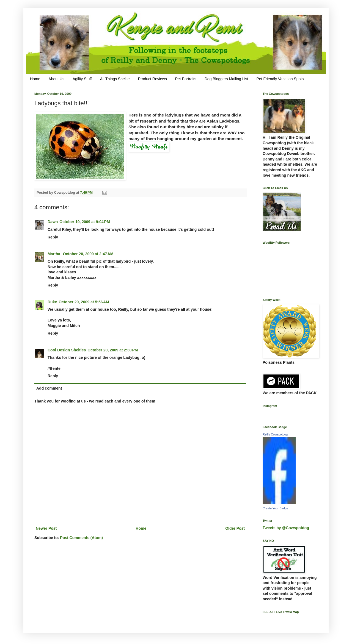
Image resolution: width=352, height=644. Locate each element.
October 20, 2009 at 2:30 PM (113, 350)
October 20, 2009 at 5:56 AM (84, 302)
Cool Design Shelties (67, 350)
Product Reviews (152, 79)
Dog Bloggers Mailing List (226, 79)
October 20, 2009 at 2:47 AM (88, 254)
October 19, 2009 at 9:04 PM (85, 222)
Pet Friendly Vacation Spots (280, 79)
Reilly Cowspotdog (275, 434)
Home (35, 79)
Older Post (235, 528)
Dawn (53, 222)
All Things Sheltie (115, 79)
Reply (53, 237)
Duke (52, 302)
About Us (56, 79)
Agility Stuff (82, 79)
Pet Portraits (186, 79)
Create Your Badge (275, 508)
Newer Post (46, 528)
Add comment (49, 388)
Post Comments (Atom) (81, 538)
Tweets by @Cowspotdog (286, 528)
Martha (54, 254)
